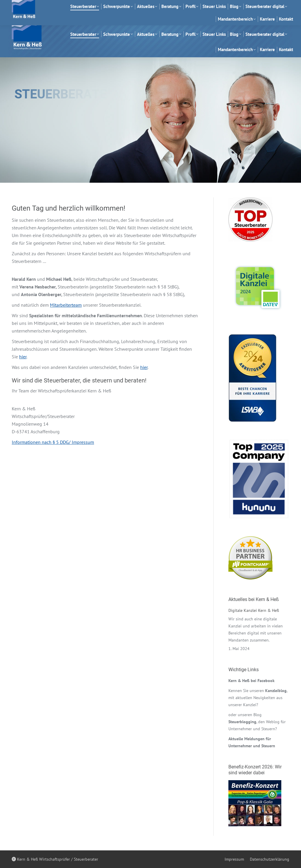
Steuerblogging (242, 722)
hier (23, 357)
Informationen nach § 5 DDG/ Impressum (53, 442)
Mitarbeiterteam (66, 305)
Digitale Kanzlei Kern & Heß (254, 610)
